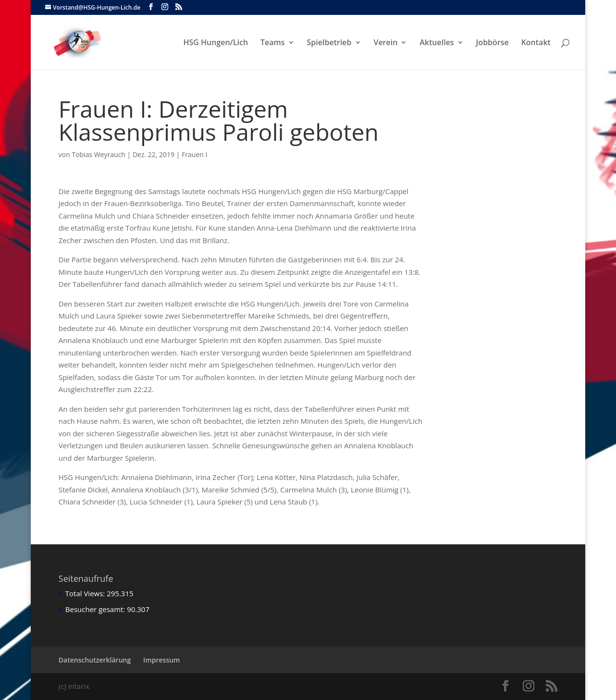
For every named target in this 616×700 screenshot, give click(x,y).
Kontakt (536, 43)
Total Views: (86, 593)
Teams (273, 43)
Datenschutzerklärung (95, 660)
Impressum (161, 660)
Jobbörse (493, 43)
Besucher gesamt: (96, 609)
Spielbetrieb (329, 43)
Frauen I (194, 154)
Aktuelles (437, 43)
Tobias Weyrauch (99, 154)
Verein (385, 43)
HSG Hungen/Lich (216, 43)
